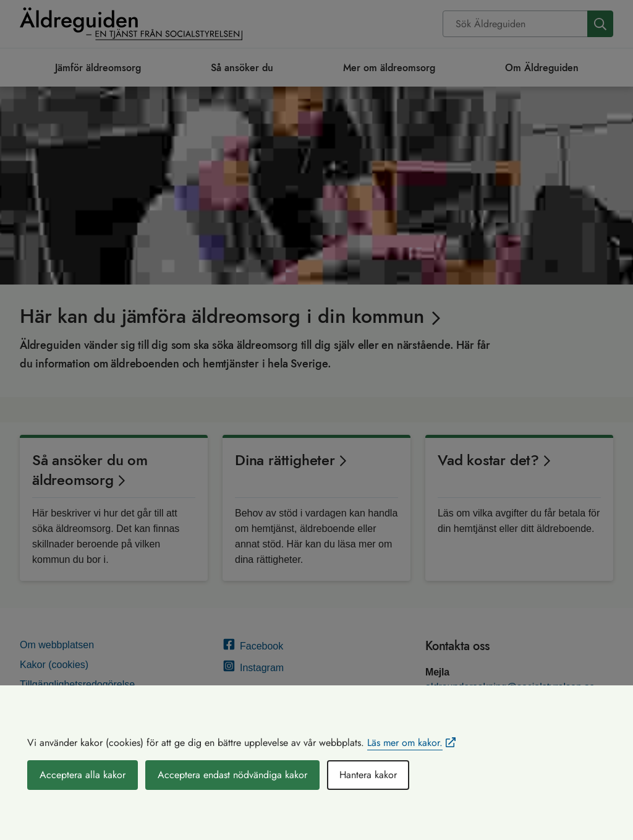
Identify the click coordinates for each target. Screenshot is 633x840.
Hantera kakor (368, 775)
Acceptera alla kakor (83, 775)
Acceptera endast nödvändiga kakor (232, 775)
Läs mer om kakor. (405, 743)
